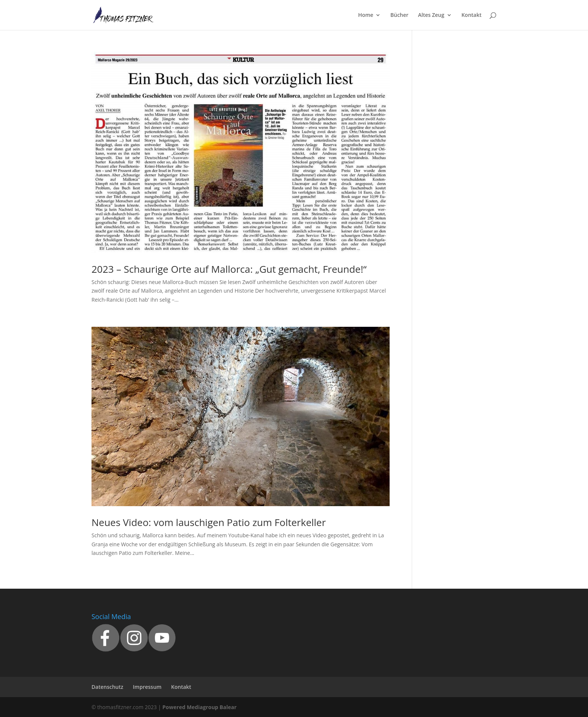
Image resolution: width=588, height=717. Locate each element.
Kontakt (471, 15)
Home (366, 15)
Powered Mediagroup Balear (199, 707)
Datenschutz (107, 687)
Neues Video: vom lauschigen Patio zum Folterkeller (209, 522)
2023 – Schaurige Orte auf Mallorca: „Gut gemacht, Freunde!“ (229, 269)
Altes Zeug (431, 15)
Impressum (147, 687)
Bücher (399, 15)
